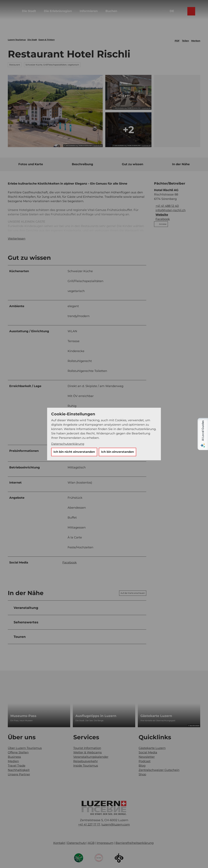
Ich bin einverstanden (117, 452)
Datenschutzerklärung (68, 444)
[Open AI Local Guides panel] (203, 434)
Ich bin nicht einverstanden (74, 452)
